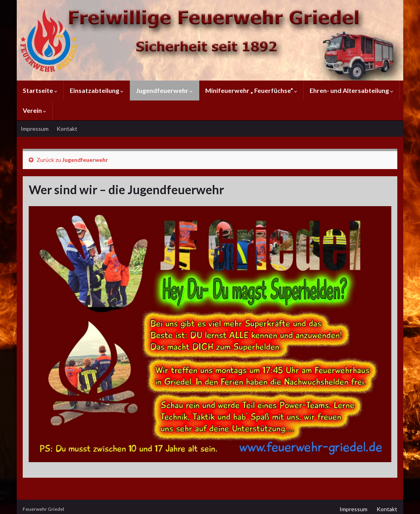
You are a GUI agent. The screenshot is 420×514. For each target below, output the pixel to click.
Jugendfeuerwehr (164, 90)
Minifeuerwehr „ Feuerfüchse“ (251, 90)
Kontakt (67, 129)
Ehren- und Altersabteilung (351, 90)
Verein (34, 110)
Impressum (35, 129)
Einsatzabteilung (97, 90)
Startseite (40, 90)
